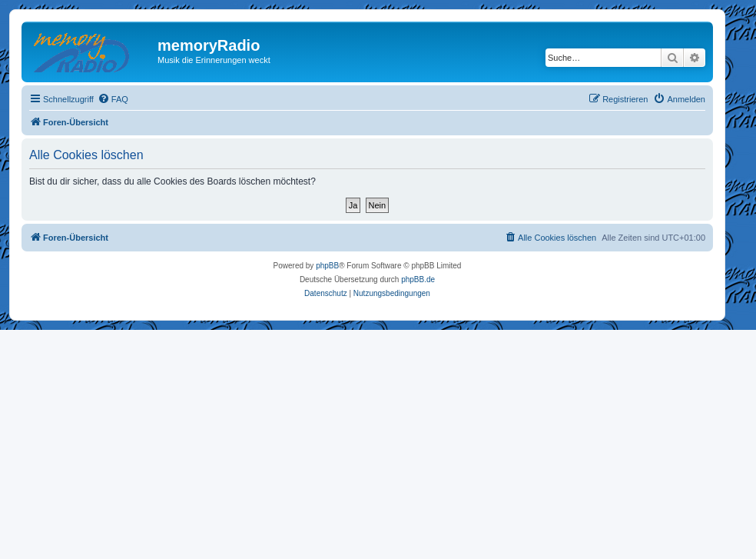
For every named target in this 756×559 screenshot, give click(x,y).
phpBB (327, 266)
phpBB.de (418, 279)
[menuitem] (113, 99)
